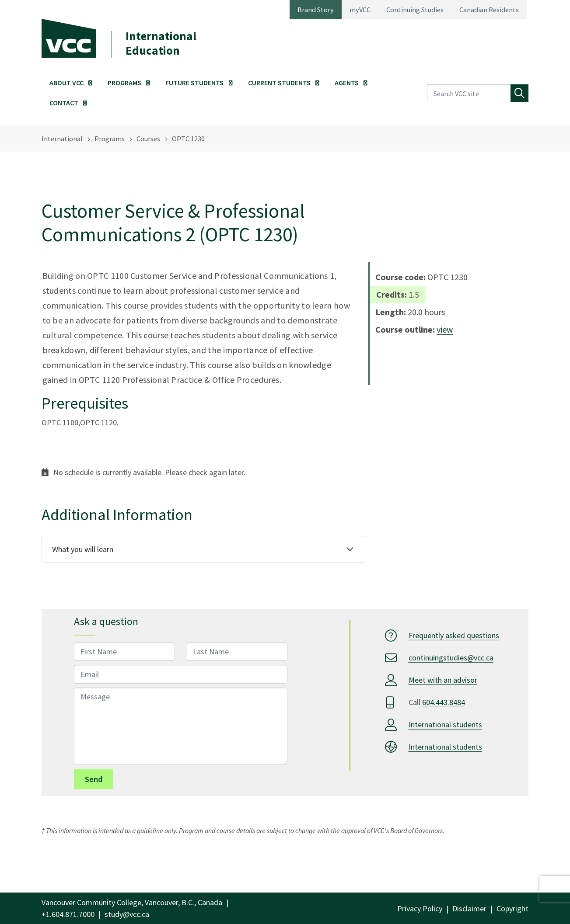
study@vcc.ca (127, 914)
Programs (124, 83)
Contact (64, 103)
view (445, 329)
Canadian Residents (489, 10)
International (62, 139)
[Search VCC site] (469, 93)
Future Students (194, 83)
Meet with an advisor (443, 680)
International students (445, 724)
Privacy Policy (420, 908)
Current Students (279, 83)
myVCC (360, 10)
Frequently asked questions (454, 635)
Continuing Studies (415, 10)
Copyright (512, 908)
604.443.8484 (444, 702)
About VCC (66, 83)
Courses (148, 139)
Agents (347, 83)
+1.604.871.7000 (68, 914)
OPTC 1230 (188, 139)
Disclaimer (469, 908)
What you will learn (83, 549)
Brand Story (316, 10)
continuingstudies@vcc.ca (451, 658)
